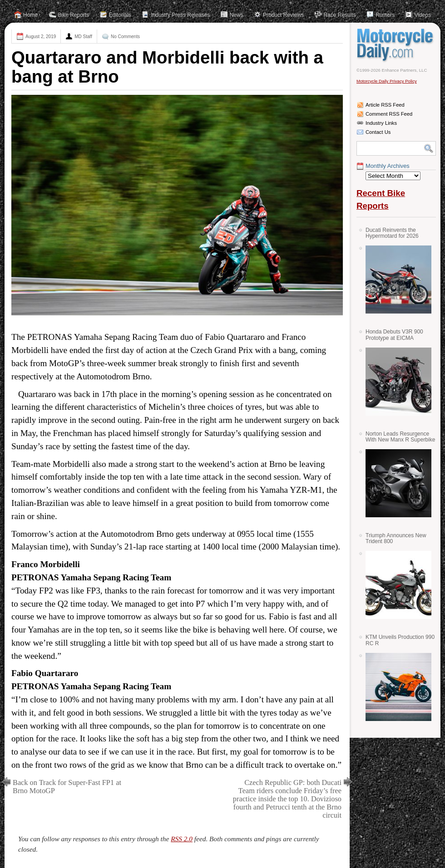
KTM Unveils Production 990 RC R (400, 640)
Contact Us (378, 132)
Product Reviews (283, 15)
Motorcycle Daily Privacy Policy (387, 81)
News (237, 15)
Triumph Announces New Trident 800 (396, 538)
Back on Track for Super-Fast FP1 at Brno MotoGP (67, 787)
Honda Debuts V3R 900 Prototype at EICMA (394, 335)
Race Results (339, 15)
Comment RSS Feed (389, 114)
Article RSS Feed (385, 105)
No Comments (125, 37)
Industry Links (381, 123)
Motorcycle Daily (396, 45)
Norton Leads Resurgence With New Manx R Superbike (400, 437)
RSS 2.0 (182, 839)
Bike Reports (74, 15)
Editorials (120, 15)
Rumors (385, 15)
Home (30, 15)
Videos (422, 15)
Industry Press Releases (180, 15)
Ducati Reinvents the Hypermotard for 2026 (392, 233)
